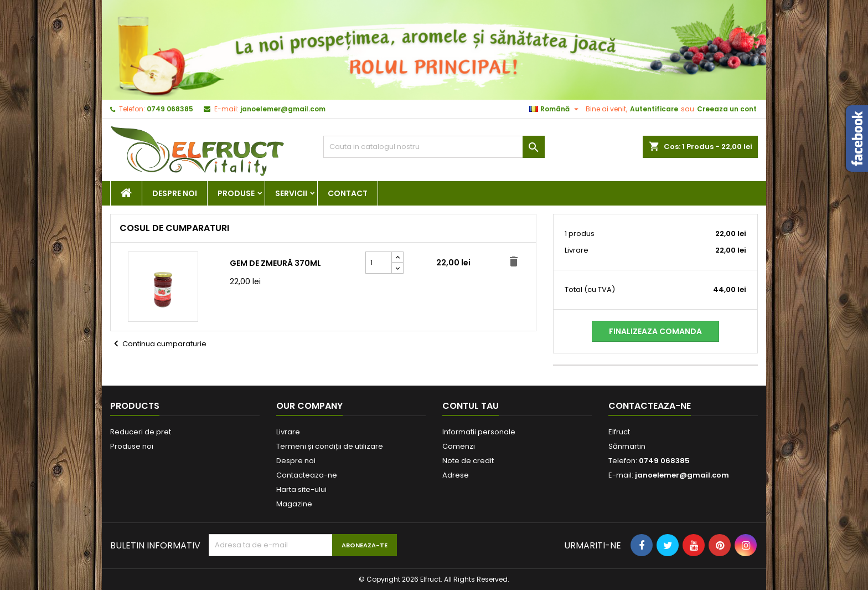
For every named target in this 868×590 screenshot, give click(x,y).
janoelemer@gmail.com (283, 109)
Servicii (291, 193)
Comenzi (459, 446)
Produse (236, 193)
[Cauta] (434, 147)
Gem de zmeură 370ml (275, 263)
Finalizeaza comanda (655, 331)
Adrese (456, 475)
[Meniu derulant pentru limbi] (555, 109)
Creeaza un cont (727, 109)
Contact (348, 193)
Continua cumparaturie (158, 344)
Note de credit (468, 461)
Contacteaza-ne (307, 475)
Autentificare (654, 109)
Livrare (288, 432)
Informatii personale (479, 432)
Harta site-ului (301, 489)
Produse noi (132, 446)
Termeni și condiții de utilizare (330, 446)
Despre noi (175, 193)
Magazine (294, 504)
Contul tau (471, 406)
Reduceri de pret (141, 432)
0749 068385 (170, 109)
